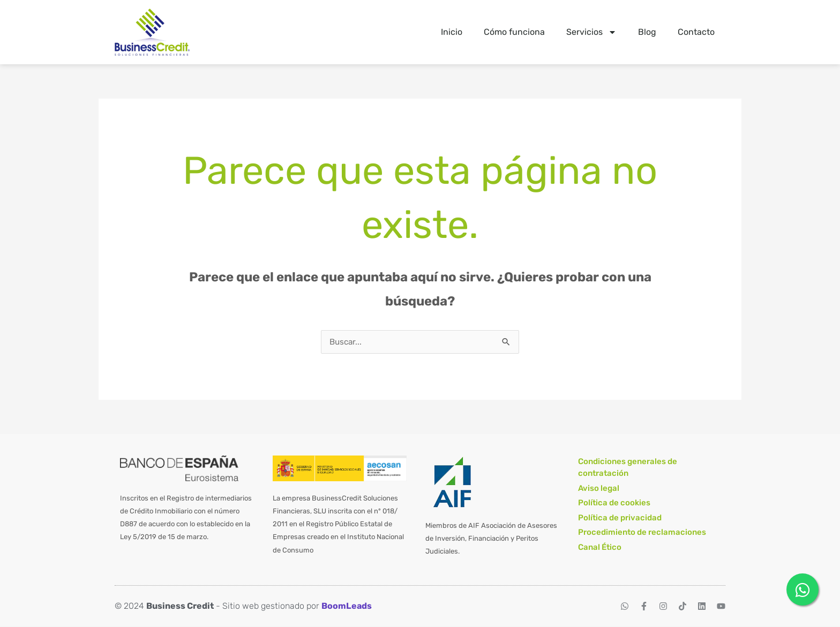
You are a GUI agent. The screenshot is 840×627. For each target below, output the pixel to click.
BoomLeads (347, 606)
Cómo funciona (514, 32)
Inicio (452, 32)
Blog (647, 32)
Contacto (696, 32)
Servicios (591, 32)
